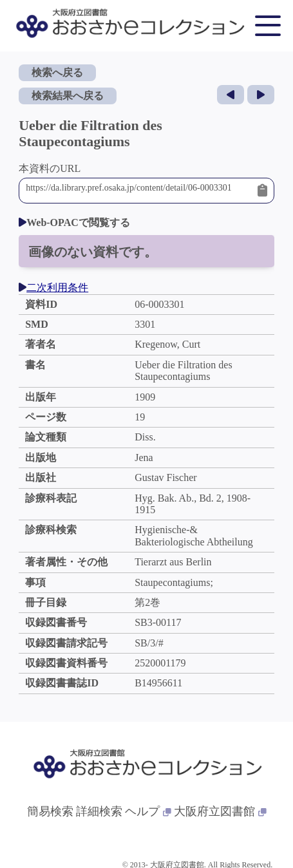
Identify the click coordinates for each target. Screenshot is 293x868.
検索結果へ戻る (68, 96)
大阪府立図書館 (220, 811)
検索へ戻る (57, 72)
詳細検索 (99, 811)
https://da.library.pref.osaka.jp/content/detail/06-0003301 (138, 191)
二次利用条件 (53, 288)
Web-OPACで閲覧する (74, 222)
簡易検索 (50, 811)
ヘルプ (148, 811)
